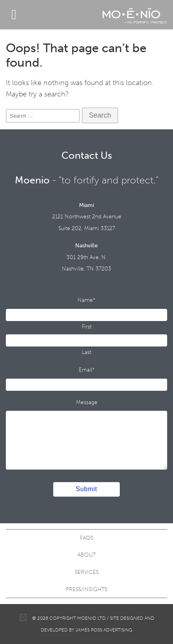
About (87, 555)
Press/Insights (86, 589)
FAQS (86, 538)
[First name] (86, 315)
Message (87, 402)
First (87, 327)
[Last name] (86, 340)
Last (86, 352)
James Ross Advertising (104, 630)
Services (87, 572)
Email (87, 370)
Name (86, 300)
